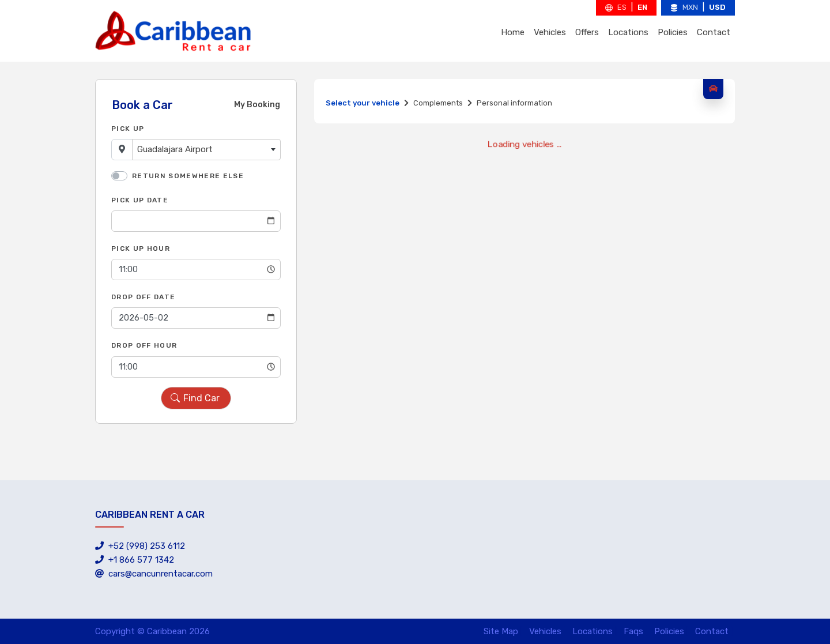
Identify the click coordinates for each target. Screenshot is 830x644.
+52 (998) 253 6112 (140, 546)
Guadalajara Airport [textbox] (175, 149)
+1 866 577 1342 (135, 560)
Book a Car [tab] (142, 105)
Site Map (501, 631)
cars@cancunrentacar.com (154, 574)
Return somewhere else (188, 176)
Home (513, 32)
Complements (438, 103)
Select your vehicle (363, 103)
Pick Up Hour (141, 248)
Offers (587, 32)
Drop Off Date (143, 297)
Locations (628, 32)
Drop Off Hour (144, 345)
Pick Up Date (140, 200)
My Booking (257, 105)
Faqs (633, 631)
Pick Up (128, 129)
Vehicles (550, 32)
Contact (714, 32)
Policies (673, 32)
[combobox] (206, 150)
